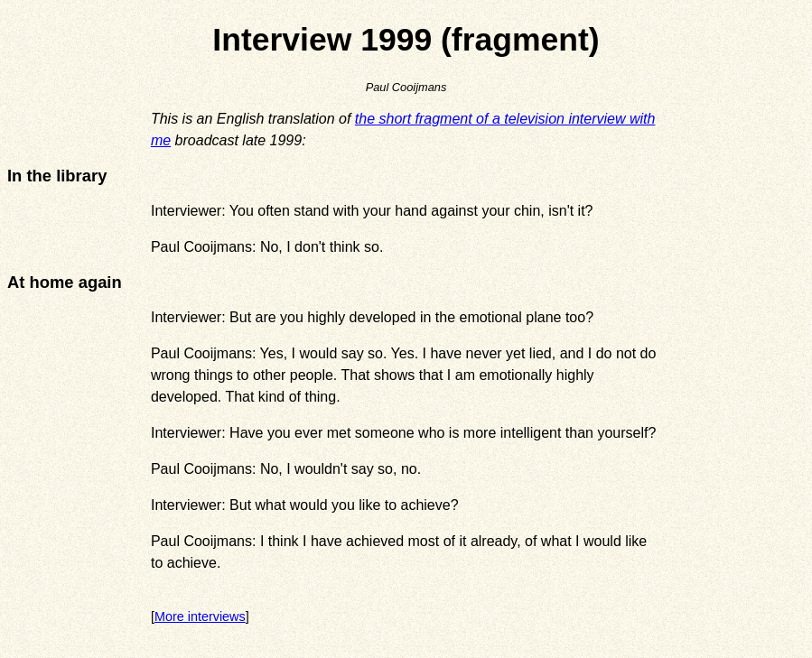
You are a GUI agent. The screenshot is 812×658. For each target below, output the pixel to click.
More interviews (200, 616)
